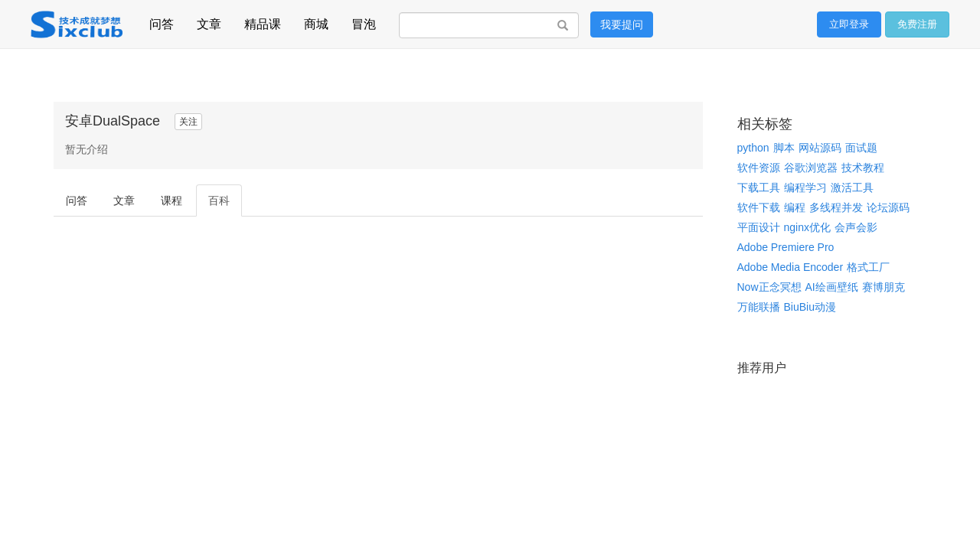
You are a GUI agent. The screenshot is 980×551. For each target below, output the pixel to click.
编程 (795, 207)
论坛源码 (888, 207)
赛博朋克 (884, 287)
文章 (209, 22)
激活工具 (852, 187)
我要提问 (622, 24)
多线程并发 (836, 207)
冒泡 (364, 22)
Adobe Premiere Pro (786, 247)
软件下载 (759, 207)
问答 (162, 22)
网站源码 (820, 148)
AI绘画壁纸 (832, 287)
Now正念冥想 (769, 287)
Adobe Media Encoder (791, 267)
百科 (219, 201)
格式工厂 (868, 267)
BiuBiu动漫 (810, 307)
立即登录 (849, 24)
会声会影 (856, 227)
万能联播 (759, 307)
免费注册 (917, 24)
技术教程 (863, 168)
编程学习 (805, 187)
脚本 (784, 148)
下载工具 (759, 187)
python (753, 148)
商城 (316, 22)
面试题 (861, 148)
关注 (188, 122)
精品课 (263, 22)
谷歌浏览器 (811, 168)
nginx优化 (807, 227)
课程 (171, 201)
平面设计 (759, 227)
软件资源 (759, 168)
